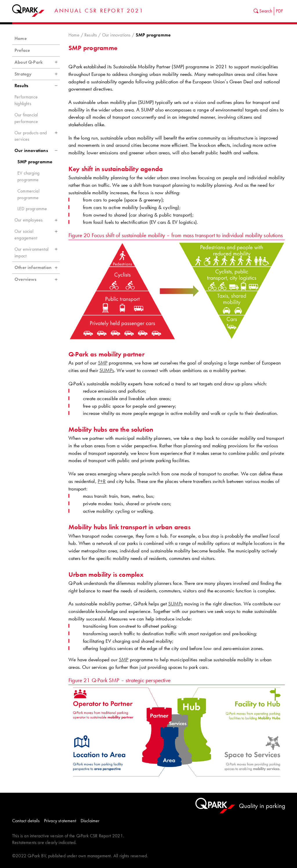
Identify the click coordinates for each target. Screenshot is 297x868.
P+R (102, 481)
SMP (103, 363)
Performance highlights (26, 100)
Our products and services (37, 135)
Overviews (37, 279)
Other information (37, 268)
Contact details (26, 821)
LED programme (32, 209)
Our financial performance (26, 118)
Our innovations (116, 35)
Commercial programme (28, 194)
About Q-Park (37, 62)
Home (74, 35)
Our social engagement (37, 233)
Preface (22, 50)
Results (91, 35)
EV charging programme (28, 176)
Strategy (37, 74)
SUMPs (107, 370)
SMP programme (35, 162)
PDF (279, 11)
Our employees (37, 220)
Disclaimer (90, 821)
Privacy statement (60, 821)
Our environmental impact (37, 251)
